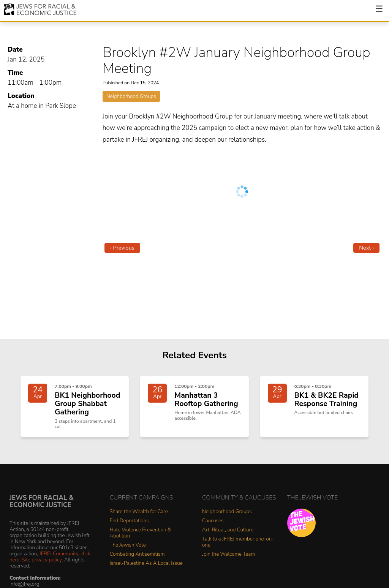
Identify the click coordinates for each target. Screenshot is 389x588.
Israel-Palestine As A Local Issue (146, 572)
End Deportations (129, 529)
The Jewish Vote (128, 554)
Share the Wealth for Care (139, 520)
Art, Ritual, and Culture (228, 538)
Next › (366, 248)
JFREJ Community (59, 562)
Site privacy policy (42, 568)
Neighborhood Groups (131, 96)
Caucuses (213, 529)
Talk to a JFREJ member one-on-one (238, 551)
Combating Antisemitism (137, 563)
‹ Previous (122, 248)
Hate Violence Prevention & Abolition (140, 541)
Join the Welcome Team (229, 563)
